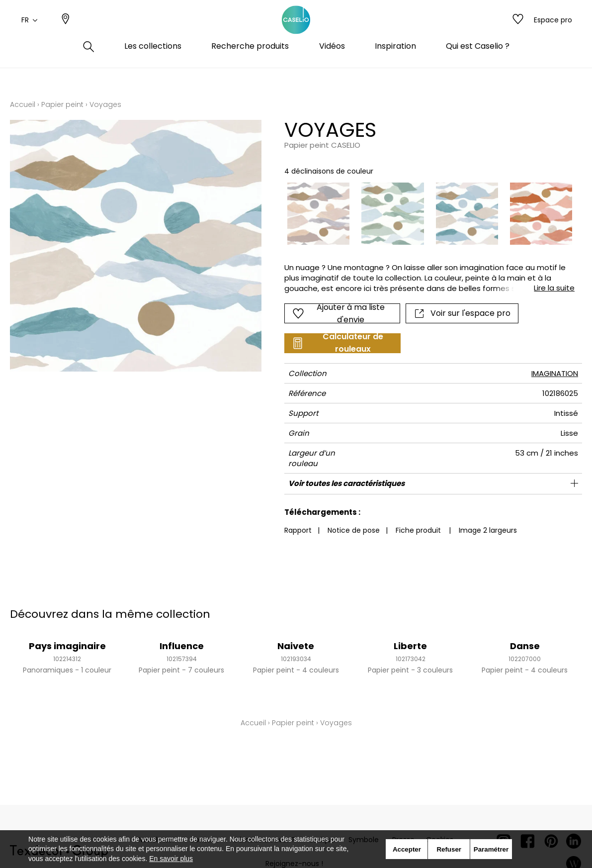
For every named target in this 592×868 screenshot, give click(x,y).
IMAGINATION (555, 373)
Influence (182, 646)
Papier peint (62, 104)
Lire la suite (554, 288)
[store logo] (296, 31)
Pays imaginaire (67, 646)
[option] (318, 214)
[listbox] (424, 214)
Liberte (410, 646)
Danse (525, 646)
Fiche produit (418, 530)
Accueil (23, 104)
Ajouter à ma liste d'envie (338, 313)
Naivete (296, 646)
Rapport (298, 530)
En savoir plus (171, 859)
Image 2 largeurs (488, 530)
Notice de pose (354, 530)
